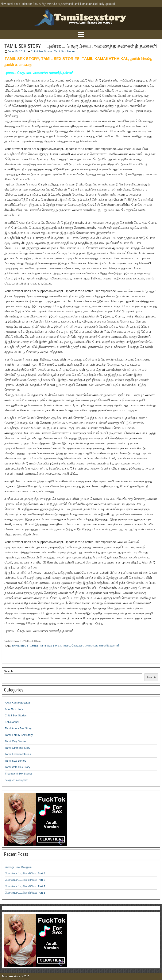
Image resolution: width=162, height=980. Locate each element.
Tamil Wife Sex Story (18, 767)
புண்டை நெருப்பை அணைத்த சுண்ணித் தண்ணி (90, 646)
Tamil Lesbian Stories (18, 754)
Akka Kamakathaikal (17, 703)
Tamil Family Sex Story (19, 735)
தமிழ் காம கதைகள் (17, 780)
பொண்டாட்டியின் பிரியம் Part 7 (25, 886)
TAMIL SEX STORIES (25, 646)
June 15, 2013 (16, 51)
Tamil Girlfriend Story (18, 748)
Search (8, 671)
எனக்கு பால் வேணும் (18, 867)
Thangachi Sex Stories (19, 774)
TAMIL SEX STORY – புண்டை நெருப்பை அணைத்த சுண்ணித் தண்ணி (81, 46)
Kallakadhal (12, 722)
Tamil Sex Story (49, 646)
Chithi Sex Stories (41, 51)
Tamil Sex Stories (65, 51)
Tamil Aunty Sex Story (18, 728)
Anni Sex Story (14, 709)
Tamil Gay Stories (16, 741)
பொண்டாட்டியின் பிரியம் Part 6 (25, 893)
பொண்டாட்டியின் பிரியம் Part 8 (25, 880)
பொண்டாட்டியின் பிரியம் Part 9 (25, 873)
